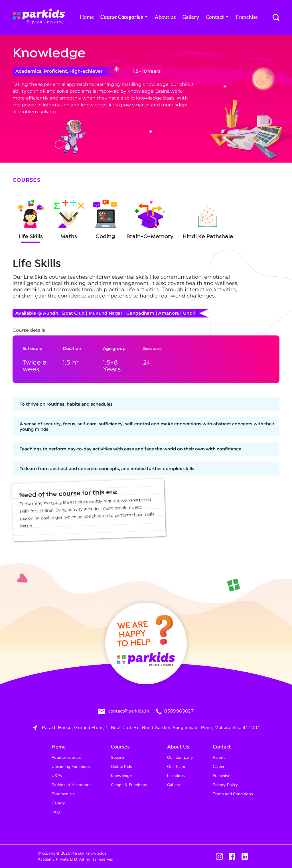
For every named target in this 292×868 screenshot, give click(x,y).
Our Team (176, 767)
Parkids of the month (71, 785)
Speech (118, 757)
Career (219, 767)
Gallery (191, 17)
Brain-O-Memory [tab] (150, 220)
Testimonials (63, 794)
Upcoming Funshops (71, 767)
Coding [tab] (105, 220)
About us (165, 17)
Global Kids (122, 767)
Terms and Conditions (233, 794)
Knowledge (121, 776)
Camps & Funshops (129, 785)
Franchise (247, 17)
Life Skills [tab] (31, 220)
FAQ (56, 812)
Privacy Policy (225, 785)
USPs (57, 776)
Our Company (180, 757)
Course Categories (122, 17)
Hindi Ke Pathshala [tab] (208, 220)
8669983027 (179, 711)
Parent (219, 757)
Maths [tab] (69, 220)
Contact (215, 17)
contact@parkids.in (128, 711)
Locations (176, 776)
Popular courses (67, 757)
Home (87, 17)
